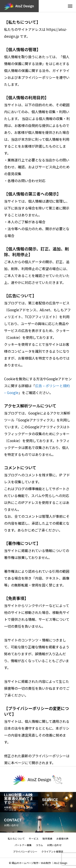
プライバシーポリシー (25, 851)
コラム (39, 845)
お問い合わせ (54, 845)
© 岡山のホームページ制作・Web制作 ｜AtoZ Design (38, 863)
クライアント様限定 (52, 851)
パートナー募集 (23, 845)
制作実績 (47, 838)
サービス (34, 838)
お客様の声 (62, 838)
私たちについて (16, 838)
